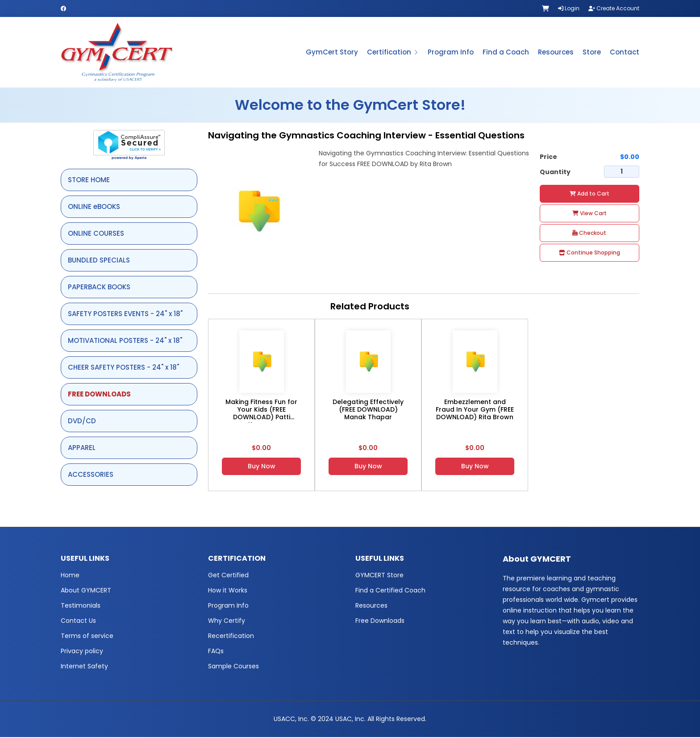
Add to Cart (590, 194)
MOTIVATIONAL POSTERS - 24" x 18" (125, 341)
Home (70, 576)
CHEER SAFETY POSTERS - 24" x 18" (123, 368)
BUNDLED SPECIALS (99, 261)
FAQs (216, 652)
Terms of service (87, 637)
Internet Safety (84, 667)
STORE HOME (89, 181)
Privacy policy (82, 652)
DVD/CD (82, 422)
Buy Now (262, 467)
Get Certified (228, 576)
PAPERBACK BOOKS (99, 288)
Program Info (451, 52)
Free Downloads (380, 621)
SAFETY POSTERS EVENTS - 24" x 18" (125, 315)
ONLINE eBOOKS (94, 207)
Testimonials (81, 606)
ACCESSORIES (91, 475)
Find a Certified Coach (390, 591)
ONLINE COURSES (96, 234)
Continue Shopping (590, 253)
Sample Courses (233, 667)
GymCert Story (332, 52)
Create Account (614, 8)
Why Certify (227, 621)
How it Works (228, 591)
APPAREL (82, 448)
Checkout (589, 234)
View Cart (590, 214)
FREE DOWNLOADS (99, 395)
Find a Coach (506, 52)
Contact (625, 52)
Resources (556, 52)
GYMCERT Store (379, 576)
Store (592, 52)
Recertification (231, 637)
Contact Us (78, 621)
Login (569, 8)
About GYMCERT (86, 591)
